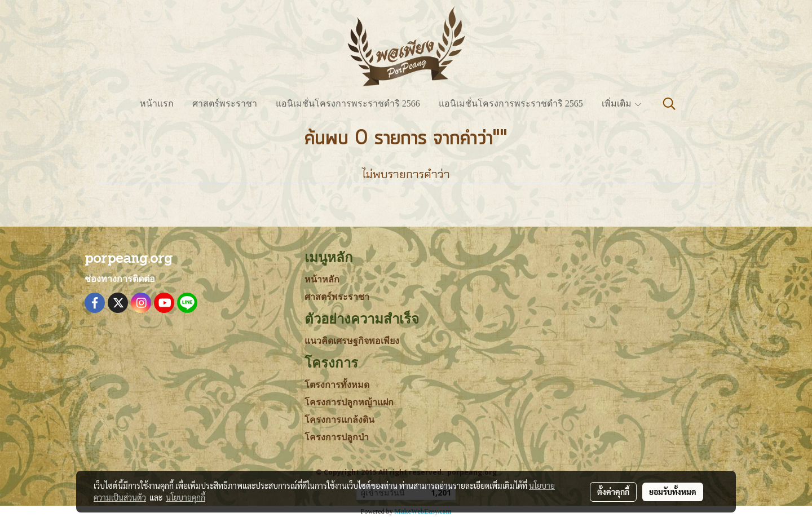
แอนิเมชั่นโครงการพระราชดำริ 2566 (348, 103)
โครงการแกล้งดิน (339, 420)
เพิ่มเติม (622, 103)
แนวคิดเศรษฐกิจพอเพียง (352, 341)
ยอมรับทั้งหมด (673, 492)
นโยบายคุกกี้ (186, 497)
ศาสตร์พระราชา (225, 103)
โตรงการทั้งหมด (337, 385)
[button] (669, 104)
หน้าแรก (157, 103)
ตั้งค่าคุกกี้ (613, 492)
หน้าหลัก (322, 279)
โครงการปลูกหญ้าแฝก (349, 402)
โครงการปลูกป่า (337, 437)
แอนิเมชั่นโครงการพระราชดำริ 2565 (511, 103)
